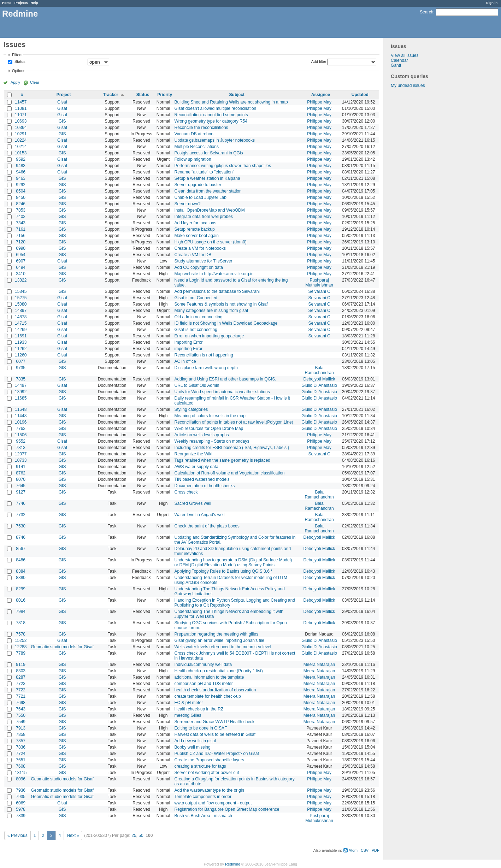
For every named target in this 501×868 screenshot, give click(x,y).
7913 (21, 728)
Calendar (399, 60)
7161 (21, 229)
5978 (21, 809)
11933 (21, 342)
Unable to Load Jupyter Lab (201, 197)
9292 (21, 185)
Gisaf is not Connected (196, 298)
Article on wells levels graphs (202, 435)
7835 (21, 379)
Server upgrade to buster (198, 185)
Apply (15, 82)
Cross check (186, 492)
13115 (21, 773)
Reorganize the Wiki (193, 454)
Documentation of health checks (205, 486)
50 (141, 835)
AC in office (185, 361)
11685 (21, 398)
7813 (21, 448)
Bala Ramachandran (319, 370)
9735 (21, 368)
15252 (21, 640)
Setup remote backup (195, 229)
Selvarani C (319, 291)
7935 (21, 797)
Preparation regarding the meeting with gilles (216, 634)
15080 (21, 304)
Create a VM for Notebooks (200, 248)
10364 (21, 128)
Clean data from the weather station (208, 191)
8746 (21, 537)
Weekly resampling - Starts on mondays (212, 441)
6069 (21, 803)
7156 (21, 236)
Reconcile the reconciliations (201, 128)
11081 (21, 108)
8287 (21, 677)
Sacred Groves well (193, 503)
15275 (21, 298)
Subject (237, 95)
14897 (21, 311)
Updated (360, 95)
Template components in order (203, 797)
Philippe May (319, 102)
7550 (21, 715)
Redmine (233, 864)
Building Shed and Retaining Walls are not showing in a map (231, 102)
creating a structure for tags (200, 766)
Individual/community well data (203, 665)
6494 (21, 267)
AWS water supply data (196, 467)
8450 (21, 197)
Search (426, 12)
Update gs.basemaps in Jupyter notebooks (215, 140)
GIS (62, 121)
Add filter (319, 61)
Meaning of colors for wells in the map (210, 416)
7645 (21, 486)
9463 (21, 178)
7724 (21, 754)
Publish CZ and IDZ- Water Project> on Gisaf (217, 754)
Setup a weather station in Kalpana (207, 178)
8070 (21, 479)
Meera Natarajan (319, 665)
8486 (21, 560)
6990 (21, 248)
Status (19, 62)
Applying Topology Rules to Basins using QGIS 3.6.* (223, 571)
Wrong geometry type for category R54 (211, 121)
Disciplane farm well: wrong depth (206, 368)
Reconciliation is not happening (204, 355)
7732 (21, 515)
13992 (21, 392)
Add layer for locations (196, 223)
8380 (21, 578)
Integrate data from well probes (204, 217)
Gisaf (62, 102)
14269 (21, 330)
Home (7, 3)
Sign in (492, 3)
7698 (21, 703)
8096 (21, 779)
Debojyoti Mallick (319, 379)
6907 (21, 261)
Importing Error (189, 342)
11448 (21, 416)
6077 (21, 361)
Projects (21, 3)
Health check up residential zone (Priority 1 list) (219, 671)
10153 (21, 153)
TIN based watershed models (202, 479)
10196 (21, 422)
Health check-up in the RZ (199, 709)
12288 (21, 647)
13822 (21, 280)
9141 (21, 467)
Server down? (188, 204)
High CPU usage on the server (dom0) (211, 242)
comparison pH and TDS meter (204, 684)
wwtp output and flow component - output (213, 803)
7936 (21, 790)
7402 (21, 217)
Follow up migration (193, 159)
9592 (21, 159)
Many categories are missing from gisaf (211, 311)
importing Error (188, 349)
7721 (21, 696)
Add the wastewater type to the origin (209, 790)
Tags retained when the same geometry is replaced (222, 460)
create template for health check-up (208, 696)
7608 (21, 766)
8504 (21, 191)
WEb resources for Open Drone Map (209, 429)
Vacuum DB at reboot (195, 134)
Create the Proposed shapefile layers (209, 760)
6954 (21, 255)
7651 (21, 760)
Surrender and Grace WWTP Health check (215, 722)
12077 (21, 454)
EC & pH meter (189, 703)
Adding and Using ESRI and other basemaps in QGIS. (225, 379)
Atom (353, 850)
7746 (21, 503)
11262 (21, 349)
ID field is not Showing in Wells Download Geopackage (226, 323)
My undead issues (408, 85)
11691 (21, 336)
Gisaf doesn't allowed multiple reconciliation (216, 108)
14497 (21, 385)
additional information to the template (209, 677)
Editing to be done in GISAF (201, 728)
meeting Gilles (188, 715)
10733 (21, 460)
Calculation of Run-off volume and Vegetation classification (230, 473)
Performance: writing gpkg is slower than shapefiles (223, 166)
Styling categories (191, 409)
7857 (21, 741)
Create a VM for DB (193, 255)
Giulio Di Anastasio (319, 385)
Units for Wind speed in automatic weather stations (222, 392)
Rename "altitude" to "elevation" (204, 172)
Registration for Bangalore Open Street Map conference (227, 809)
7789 (21, 653)
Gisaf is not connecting (196, 330)
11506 (21, 435)
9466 (21, 172)
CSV (365, 850)
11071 (21, 115)
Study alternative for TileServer (204, 261)
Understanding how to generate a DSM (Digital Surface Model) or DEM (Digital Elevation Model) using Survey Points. (233, 562)
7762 (21, 429)
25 (134, 835)
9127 (21, 492)
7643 (21, 709)
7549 (21, 722)
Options (19, 71)
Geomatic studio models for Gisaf (62, 647)
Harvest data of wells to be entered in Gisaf (215, 734)
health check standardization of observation (215, 690)
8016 (21, 600)
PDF (376, 850)
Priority (165, 95)
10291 (21, 134)
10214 (21, 147)
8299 (21, 589)
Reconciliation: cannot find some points (211, 115)
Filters (17, 55)
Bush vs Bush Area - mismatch (203, 816)
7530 (21, 526)
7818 (21, 623)
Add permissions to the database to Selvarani (217, 291)
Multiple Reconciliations (197, 147)
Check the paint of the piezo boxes (207, 526)
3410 (21, 274)
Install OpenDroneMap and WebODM (210, 210)
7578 (21, 634)
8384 (21, 571)
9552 (21, 441)
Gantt (396, 65)
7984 (21, 612)
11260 (21, 355)
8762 (21, 473)
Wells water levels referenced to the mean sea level (223, 647)
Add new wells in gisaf (195, 741)
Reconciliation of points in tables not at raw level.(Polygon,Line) (234, 422)
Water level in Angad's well (200, 515)
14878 (21, 317)
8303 (21, 671)
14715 (21, 323)
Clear (35, 82)
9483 (21, 166)
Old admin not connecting (199, 317)
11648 (21, 409)
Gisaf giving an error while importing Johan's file (219, 640)
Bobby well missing (193, 747)
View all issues (405, 55)
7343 (21, 223)
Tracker (111, 95)
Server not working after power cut (207, 773)
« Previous (17, 835)
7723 (21, 684)
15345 (21, 291)
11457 (21, 102)
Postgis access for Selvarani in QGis (209, 153)
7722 (21, 690)
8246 (21, 204)
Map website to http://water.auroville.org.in (214, 274)
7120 (21, 242)
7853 (21, 210)
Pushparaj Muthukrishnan (319, 283)
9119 (21, 665)
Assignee (321, 95)
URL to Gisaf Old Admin (197, 385)
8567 (21, 549)
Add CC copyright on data (199, 267)
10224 (21, 140)
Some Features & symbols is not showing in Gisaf (221, 304)
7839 (21, 816)
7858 (21, 734)
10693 (21, 121)
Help (34, 3)
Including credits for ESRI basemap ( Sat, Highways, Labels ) (232, 448)
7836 (21, 747)
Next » (73, 835)
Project (64, 95)
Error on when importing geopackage (209, 336)
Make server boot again (197, 236)
